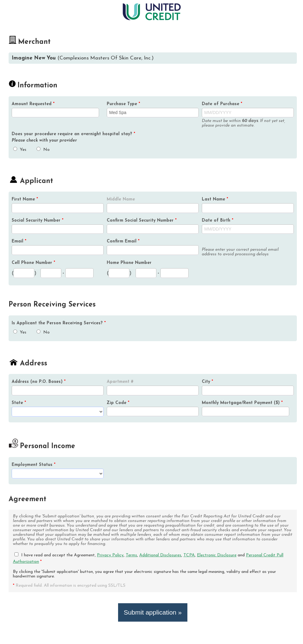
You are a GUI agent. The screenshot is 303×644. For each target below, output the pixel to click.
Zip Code (118, 403)
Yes (20, 150)
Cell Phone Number (33, 263)
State (19, 403)
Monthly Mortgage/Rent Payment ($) (242, 403)
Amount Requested (33, 104)
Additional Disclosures (160, 555)
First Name (25, 199)
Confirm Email (123, 241)
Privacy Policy (110, 555)
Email (19, 241)
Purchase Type (123, 104)
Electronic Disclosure (217, 555)
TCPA (189, 555)
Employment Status (34, 465)
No (43, 150)
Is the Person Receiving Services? (59, 323)
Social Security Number (38, 221)
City (207, 382)
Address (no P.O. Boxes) (39, 382)
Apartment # (120, 382)
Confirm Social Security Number (142, 221)
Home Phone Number (129, 263)
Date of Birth (218, 221)
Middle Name (121, 199)
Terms (131, 555)
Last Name (215, 199)
